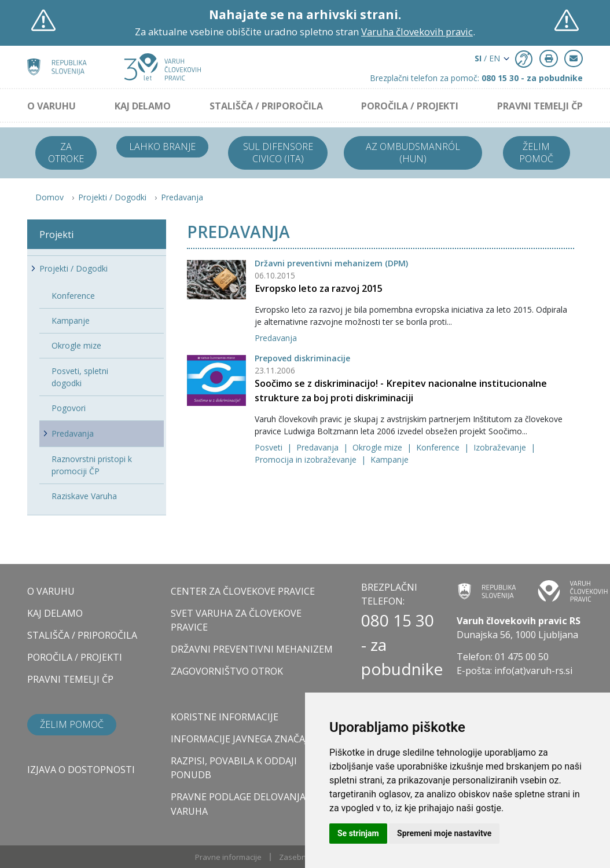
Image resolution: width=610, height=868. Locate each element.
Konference (439, 447)
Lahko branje (162, 147)
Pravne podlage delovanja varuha (238, 804)
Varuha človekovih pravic (417, 32)
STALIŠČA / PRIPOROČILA (266, 106)
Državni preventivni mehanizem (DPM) (331, 263)
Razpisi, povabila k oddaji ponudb (234, 768)
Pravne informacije (228, 857)
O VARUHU (52, 106)
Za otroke (66, 153)
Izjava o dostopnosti (81, 770)
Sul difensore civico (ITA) (278, 153)
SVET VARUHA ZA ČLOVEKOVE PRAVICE (236, 620)
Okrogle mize (379, 447)
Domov (49, 197)
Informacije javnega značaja (242, 739)
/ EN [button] (487, 58)
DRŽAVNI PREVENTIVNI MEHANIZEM (252, 649)
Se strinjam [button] (358, 833)
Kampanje (389, 459)
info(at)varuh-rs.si (533, 671)
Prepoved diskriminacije (302, 358)
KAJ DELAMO (143, 106)
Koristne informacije (225, 717)
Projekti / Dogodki (112, 197)
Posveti (270, 447)
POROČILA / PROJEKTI (410, 106)
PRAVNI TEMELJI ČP (540, 106)
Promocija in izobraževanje (307, 459)
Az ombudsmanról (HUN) (413, 153)
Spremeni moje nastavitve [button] (444, 833)
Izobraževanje (501, 447)
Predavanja (182, 197)
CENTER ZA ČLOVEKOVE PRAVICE (243, 591)
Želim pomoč (536, 153)
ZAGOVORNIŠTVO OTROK (227, 671)
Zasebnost (298, 857)
